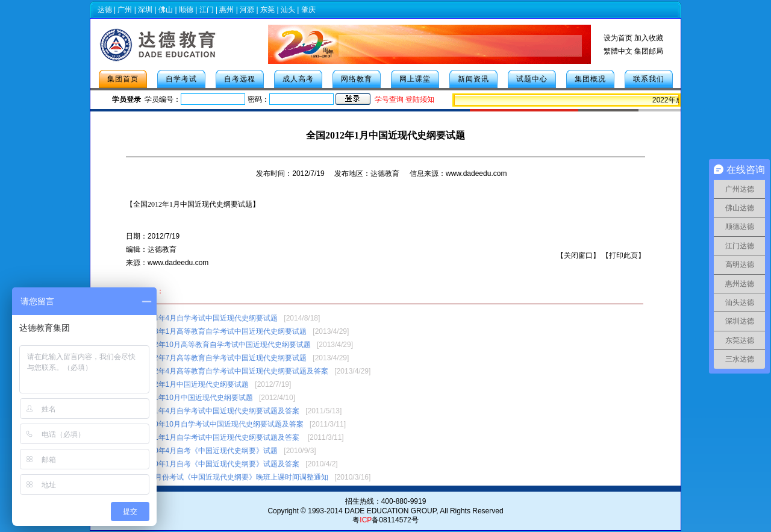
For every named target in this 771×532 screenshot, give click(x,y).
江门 (207, 10)
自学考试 (181, 79)
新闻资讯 (473, 79)
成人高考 (298, 79)
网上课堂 (415, 79)
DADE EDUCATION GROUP (390, 511)
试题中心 (532, 79)
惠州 (226, 10)
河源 (247, 10)
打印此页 (623, 255)
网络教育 (357, 79)
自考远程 (240, 79)
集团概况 (590, 79)
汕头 (288, 10)
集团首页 (123, 79)
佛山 (166, 10)
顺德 (186, 10)
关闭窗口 (578, 255)
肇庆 (308, 10)
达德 (105, 10)
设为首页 (618, 38)
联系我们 (649, 79)
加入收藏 (649, 38)
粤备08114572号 (385, 520)
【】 (193, 204)
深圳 (145, 10)
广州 (125, 10)
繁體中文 (618, 51)
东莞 (267, 10)
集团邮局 (649, 51)
